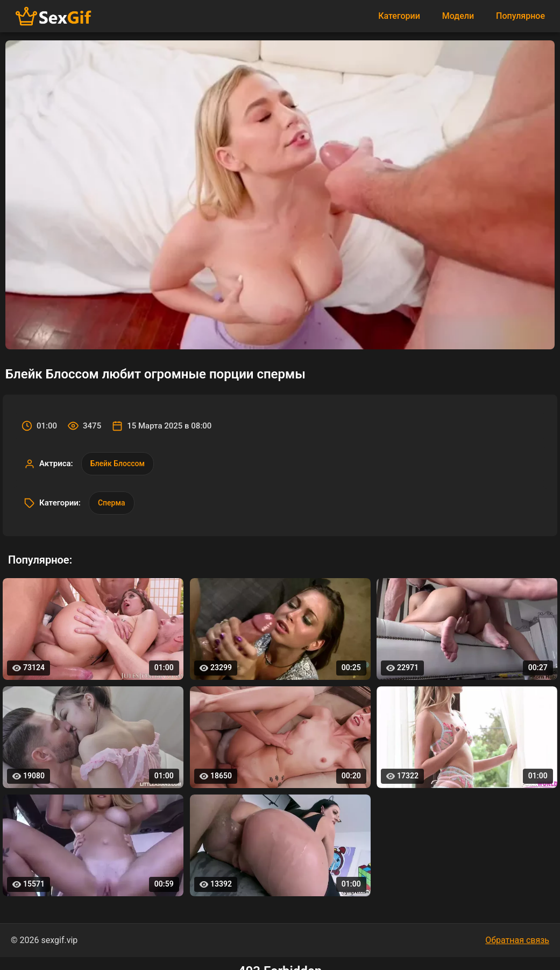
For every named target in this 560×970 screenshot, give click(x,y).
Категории (399, 16)
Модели (458, 16)
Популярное (520, 16)
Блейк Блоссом (118, 463)
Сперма (112, 503)
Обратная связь (517, 940)
